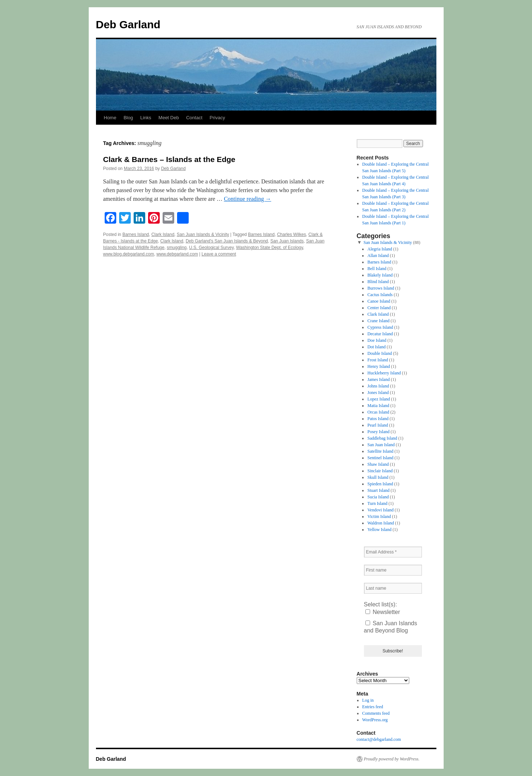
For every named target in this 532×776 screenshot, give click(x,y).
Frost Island (378, 360)
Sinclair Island (380, 471)
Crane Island (378, 321)
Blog (128, 118)
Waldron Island (380, 523)
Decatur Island (380, 334)
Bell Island (377, 269)
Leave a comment (219, 254)
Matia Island (378, 406)
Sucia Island (378, 497)
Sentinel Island (380, 458)
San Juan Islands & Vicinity (203, 235)
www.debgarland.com (177, 254)
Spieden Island (380, 484)
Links (146, 118)
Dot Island (376, 347)
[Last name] (393, 588)
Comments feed (376, 713)
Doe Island (377, 340)
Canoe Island (379, 301)
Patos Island (378, 419)
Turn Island (377, 503)
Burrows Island (381, 288)
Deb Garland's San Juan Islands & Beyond (227, 241)
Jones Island (378, 393)
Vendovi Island (380, 510)
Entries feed (373, 707)
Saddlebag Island (382, 438)
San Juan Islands (287, 241)
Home (110, 118)
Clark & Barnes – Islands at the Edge (169, 159)
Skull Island (378, 477)
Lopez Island (378, 399)
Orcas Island (378, 412)
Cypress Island (380, 327)
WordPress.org (375, 720)
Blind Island (378, 282)
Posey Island (378, 432)
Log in (368, 700)
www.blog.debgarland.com (129, 254)
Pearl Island (378, 425)
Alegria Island (380, 249)
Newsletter (383, 612)
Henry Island (378, 366)
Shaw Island (378, 464)
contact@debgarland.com (379, 739)
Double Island (380, 353)
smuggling (177, 248)
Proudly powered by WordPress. (392, 759)
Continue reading (248, 199)
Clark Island (163, 235)
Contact (194, 118)
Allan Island (378, 256)
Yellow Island (379, 530)
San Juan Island (381, 445)
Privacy (217, 118)
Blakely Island (380, 275)
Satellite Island (380, 451)
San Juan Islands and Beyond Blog (391, 627)
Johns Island (378, 386)
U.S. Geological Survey (211, 248)
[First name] (393, 570)
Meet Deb (169, 118)
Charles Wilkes (292, 235)
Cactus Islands (380, 295)
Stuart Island (378, 490)
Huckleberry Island (384, 373)
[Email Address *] (393, 552)
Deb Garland (128, 24)
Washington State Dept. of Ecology (270, 248)
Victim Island (379, 516)
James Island (378, 379)
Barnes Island (136, 235)
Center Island (379, 308)
